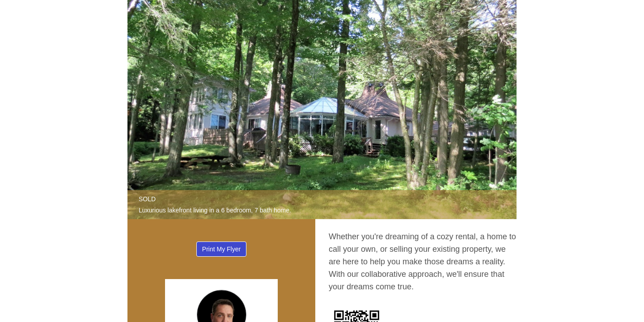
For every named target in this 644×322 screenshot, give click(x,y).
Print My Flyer (221, 249)
